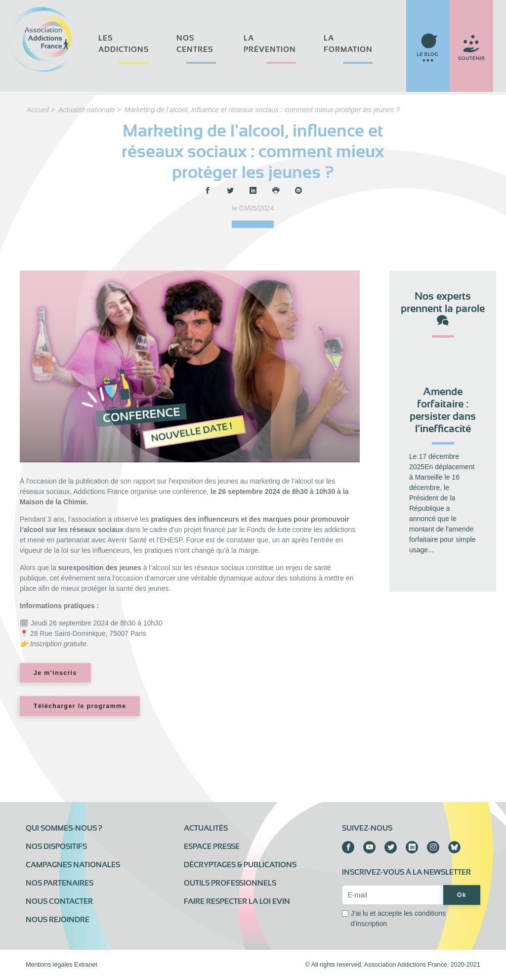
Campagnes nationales (73, 865)
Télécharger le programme (80, 706)
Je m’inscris (55, 673)
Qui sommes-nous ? (64, 828)
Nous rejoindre (58, 920)
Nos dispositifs (56, 846)
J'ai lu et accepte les (398, 918)
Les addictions (124, 44)
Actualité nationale (86, 110)
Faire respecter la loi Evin (237, 901)
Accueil (38, 110)
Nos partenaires (60, 883)
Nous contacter (59, 901)
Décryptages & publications (240, 865)
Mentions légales (49, 965)
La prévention (270, 44)
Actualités (206, 828)
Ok (462, 895)
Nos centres (195, 44)
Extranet (86, 965)
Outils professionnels (230, 883)
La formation (348, 44)
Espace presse (212, 846)
